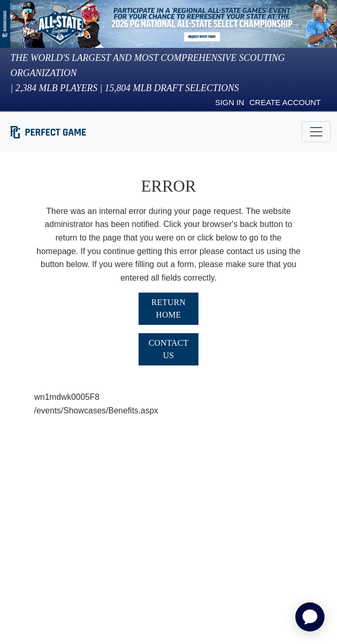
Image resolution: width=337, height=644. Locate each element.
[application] (310, 617)
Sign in (230, 102)
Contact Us (168, 349)
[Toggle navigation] (316, 132)
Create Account (285, 102)
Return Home (169, 308)
